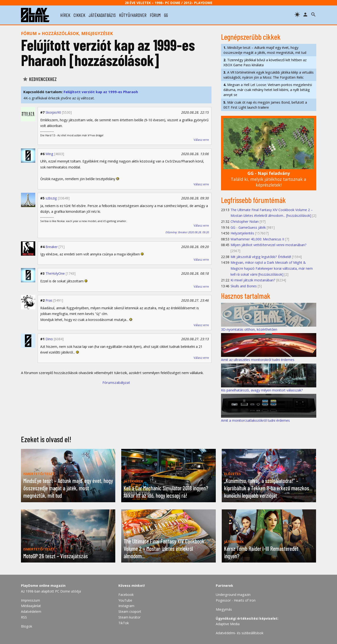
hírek (65, 15)
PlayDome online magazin (43, 586)
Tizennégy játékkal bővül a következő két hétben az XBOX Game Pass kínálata (265, 62)
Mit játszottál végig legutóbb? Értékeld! (261, 257)
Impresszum (30, 600)
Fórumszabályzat (116, 382)
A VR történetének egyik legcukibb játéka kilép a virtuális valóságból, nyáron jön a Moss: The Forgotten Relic (269, 75)
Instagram (126, 606)
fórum (155, 15)
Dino (49, 339)
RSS (24, 617)
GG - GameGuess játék (248, 227)
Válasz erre (201, 140)
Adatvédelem (31, 611)
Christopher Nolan (245, 221)
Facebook (126, 595)
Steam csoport (130, 611)
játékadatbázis (102, 15)
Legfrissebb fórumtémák (253, 200)
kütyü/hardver (133, 15)
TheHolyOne (55, 273)
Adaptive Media (228, 624)
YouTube (125, 600)
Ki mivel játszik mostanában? (253, 280)
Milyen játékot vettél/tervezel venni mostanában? (269, 245)
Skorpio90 (53, 112)
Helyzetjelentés (242, 233)
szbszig (51, 198)
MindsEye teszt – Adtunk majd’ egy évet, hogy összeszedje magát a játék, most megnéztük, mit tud (265, 50)
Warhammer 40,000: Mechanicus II (257, 239)
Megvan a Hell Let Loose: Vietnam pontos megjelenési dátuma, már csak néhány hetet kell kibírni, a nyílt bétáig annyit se (268, 90)
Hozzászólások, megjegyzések (77, 33)
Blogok (27, 626)
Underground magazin (233, 595)
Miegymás (224, 609)
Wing (49, 154)
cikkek (79, 15)
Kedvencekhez (40, 79)
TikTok (124, 623)
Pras (49, 300)
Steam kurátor (129, 617)
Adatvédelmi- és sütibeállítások (240, 633)
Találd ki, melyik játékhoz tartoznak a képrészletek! (269, 179)
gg (166, 15)
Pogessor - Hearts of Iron (236, 600)
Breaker (52, 247)
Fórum (29, 33)
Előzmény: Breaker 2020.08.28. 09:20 (187, 232)
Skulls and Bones (244, 286)
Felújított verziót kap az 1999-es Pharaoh (101, 92)
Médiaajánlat (31, 606)
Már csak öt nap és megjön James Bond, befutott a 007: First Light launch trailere (265, 105)
